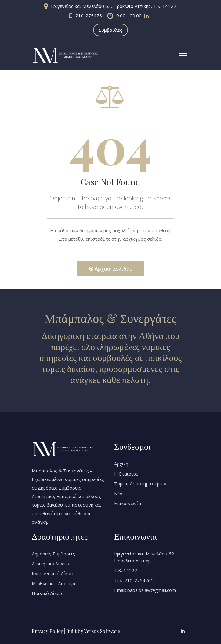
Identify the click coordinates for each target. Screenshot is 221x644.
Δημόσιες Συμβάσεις (53, 554)
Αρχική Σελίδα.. (111, 269)
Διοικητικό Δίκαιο (50, 564)
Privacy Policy (47, 631)
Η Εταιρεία (126, 474)
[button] (181, 53)
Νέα (118, 494)
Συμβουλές (111, 30)
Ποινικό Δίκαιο (48, 593)
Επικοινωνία (128, 503)
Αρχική (121, 464)
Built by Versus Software (93, 631)
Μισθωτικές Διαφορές (55, 583)
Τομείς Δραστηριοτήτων (140, 483)
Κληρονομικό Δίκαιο (53, 573)
